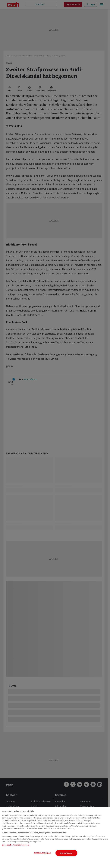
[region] (55, 838)
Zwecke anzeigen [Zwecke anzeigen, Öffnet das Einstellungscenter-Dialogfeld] (42, 853)
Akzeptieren (66, 853)
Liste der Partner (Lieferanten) (16, 845)
